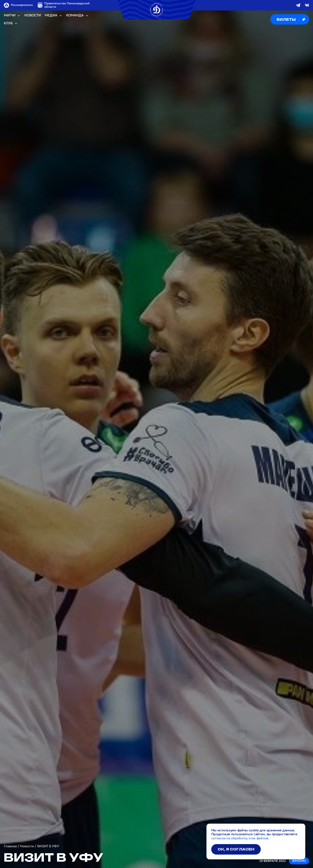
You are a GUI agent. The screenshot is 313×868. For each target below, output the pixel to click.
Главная (10, 846)
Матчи (12, 15)
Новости (33, 15)
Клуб (11, 23)
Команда (77, 15)
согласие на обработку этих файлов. (240, 838)
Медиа (53, 15)
